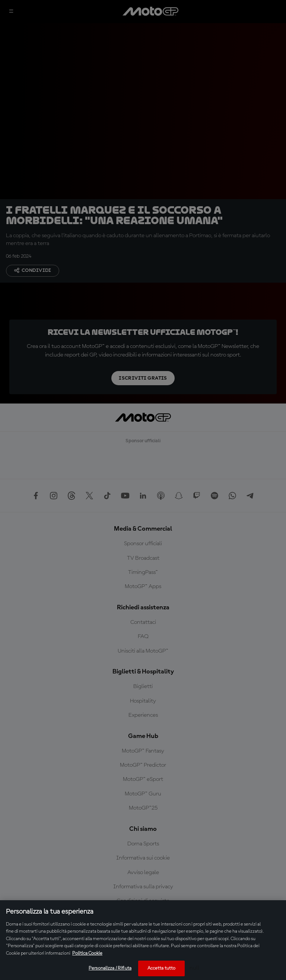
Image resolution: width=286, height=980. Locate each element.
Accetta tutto (162, 968)
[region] (143, 940)
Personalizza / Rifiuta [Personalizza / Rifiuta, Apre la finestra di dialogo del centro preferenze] (110, 968)
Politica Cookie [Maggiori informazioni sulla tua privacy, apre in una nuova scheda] (87, 953)
